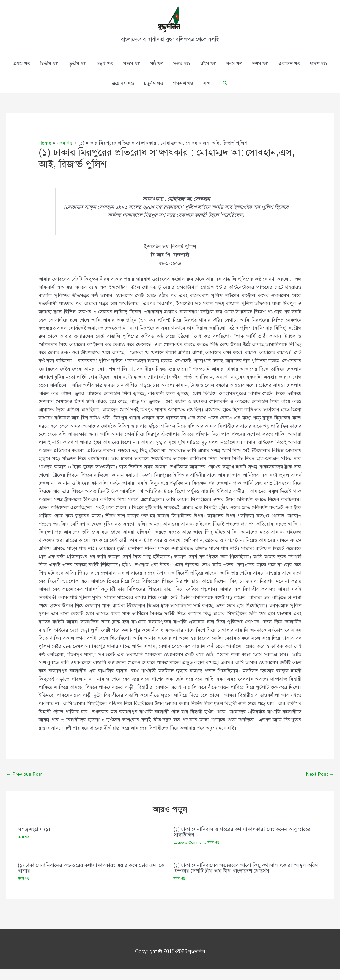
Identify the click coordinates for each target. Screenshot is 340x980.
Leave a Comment (189, 853)
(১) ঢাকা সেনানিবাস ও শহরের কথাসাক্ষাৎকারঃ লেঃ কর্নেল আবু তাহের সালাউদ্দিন (245, 843)
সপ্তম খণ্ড (182, 74)
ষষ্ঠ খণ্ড (157, 74)
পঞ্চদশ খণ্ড (183, 93)
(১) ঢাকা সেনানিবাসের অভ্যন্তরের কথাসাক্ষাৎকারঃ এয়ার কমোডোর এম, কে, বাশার (91, 878)
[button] (225, 93)
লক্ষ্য (208, 93)
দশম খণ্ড (260, 74)
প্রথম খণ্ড (22, 74)
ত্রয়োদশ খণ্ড (123, 93)
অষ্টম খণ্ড (208, 74)
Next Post (320, 785)
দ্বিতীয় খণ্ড (49, 74)
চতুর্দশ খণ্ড (153, 93)
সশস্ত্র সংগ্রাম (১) (35, 840)
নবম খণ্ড (234, 74)
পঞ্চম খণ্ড (132, 74)
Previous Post (25, 785)
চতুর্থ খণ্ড (105, 74)
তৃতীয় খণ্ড (78, 74)
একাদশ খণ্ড (289, 74)
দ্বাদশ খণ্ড (318, 74)
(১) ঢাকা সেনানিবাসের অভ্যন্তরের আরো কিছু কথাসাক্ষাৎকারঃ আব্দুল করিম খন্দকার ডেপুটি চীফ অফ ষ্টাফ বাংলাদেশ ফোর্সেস (243, 878)
